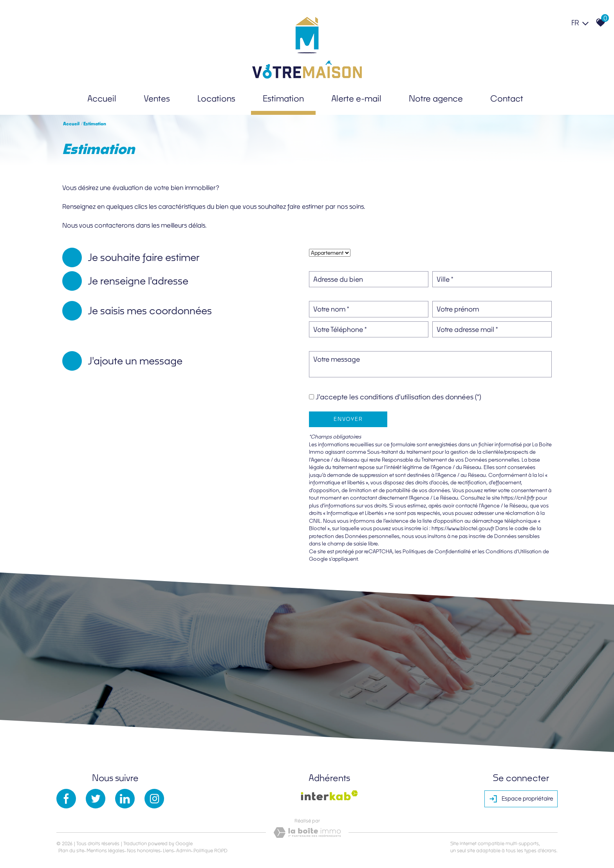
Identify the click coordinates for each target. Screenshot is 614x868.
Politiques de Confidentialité (437, 551)
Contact (507, 98)
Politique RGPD (210, 851)
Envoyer (348, 419)
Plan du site (71, 851)
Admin (184, 851)
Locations (216, 98)
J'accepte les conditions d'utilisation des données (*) (398, 397)
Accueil (102, 98)
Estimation (283, 98)
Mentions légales (106, 851)
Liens (168, 851)
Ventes (157, 98)
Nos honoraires (144, 851)
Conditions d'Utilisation (514, 551)
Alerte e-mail (356, 98)
